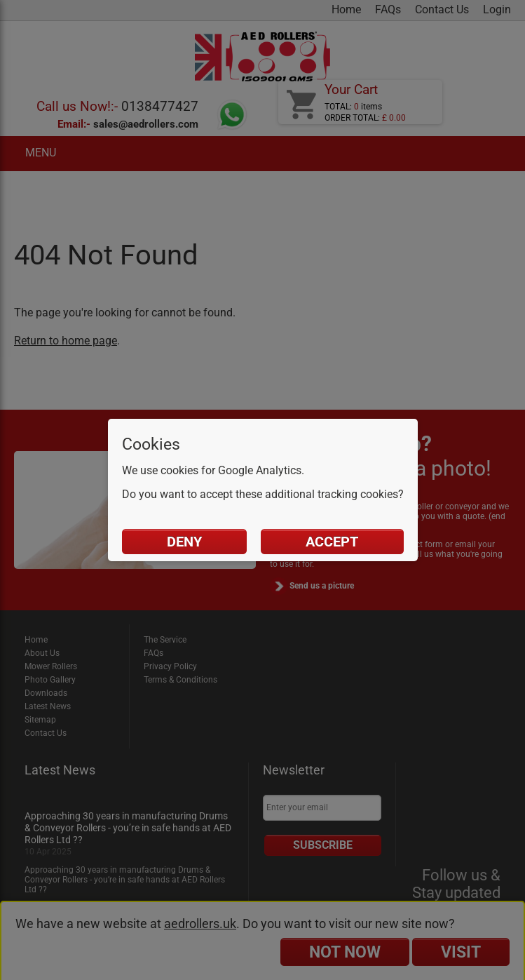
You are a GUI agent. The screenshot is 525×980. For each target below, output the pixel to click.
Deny (184, 542)
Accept (332, 542)
